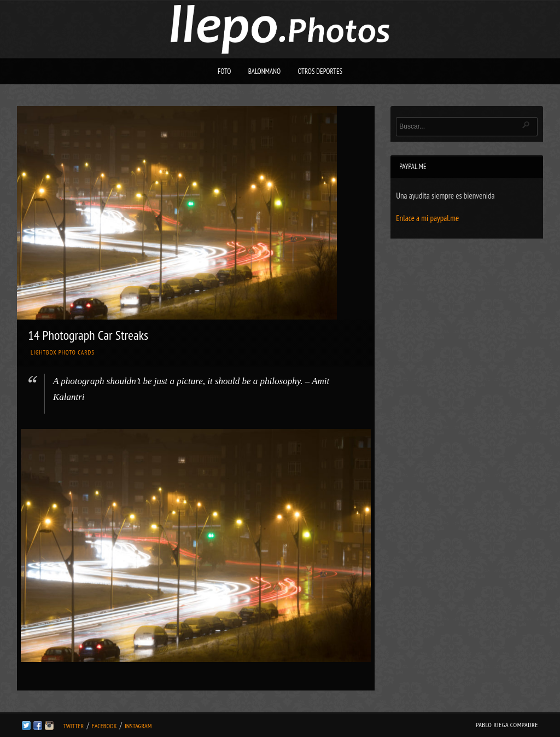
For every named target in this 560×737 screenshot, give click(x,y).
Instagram (138, 726)
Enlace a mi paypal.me (427, 218)
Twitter (73, 726)
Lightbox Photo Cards (63, 352)
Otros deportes (320, 71)
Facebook (104, 726)
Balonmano (265, 71)
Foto (224, 71)
